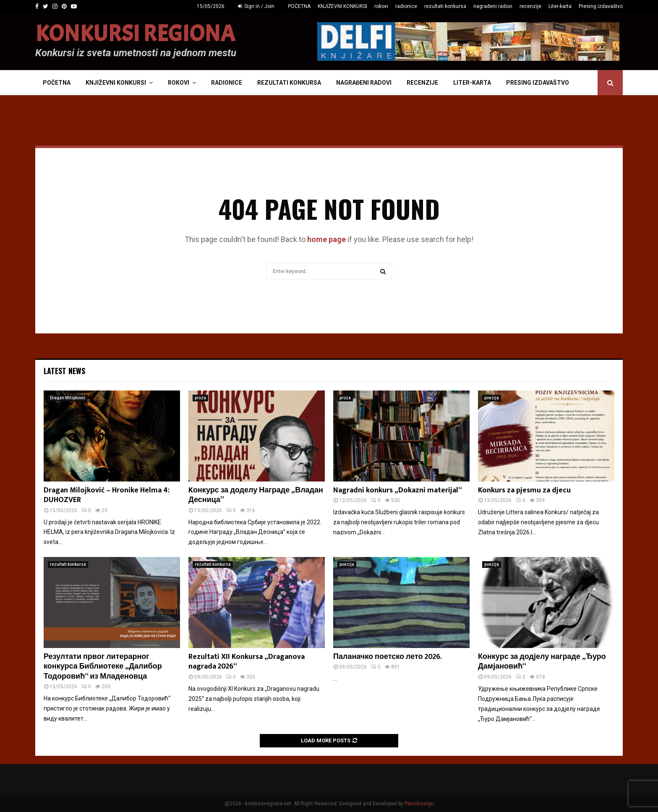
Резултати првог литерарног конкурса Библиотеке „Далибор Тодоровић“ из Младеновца (103, 667)
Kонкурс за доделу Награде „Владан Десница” (256, 495)
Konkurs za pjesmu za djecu (524, 490)
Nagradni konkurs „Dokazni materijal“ (398, 490)
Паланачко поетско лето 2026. (388, 657)
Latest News (64, 371)
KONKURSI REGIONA (135, 34)
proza (200, 398)
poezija (492, 398)
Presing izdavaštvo (601, 6)
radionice (406, 6)
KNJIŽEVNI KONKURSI (342, 6)
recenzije (530, 6)
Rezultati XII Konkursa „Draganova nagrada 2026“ (247, 662)
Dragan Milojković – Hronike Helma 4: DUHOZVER (107, 495)
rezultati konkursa (445, 6)
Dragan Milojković (68, 398)
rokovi (381, 6)
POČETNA (299, 6)
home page (326, 239)
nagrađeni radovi (493, 6)
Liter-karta (560, 6)
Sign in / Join (256, 6)
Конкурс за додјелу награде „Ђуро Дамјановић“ (542, 662)
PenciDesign (419, 804)
